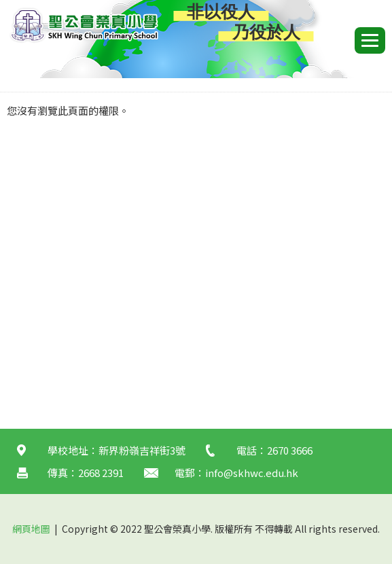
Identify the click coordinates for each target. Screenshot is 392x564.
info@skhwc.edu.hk (252, 473)
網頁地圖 (31, 529)
